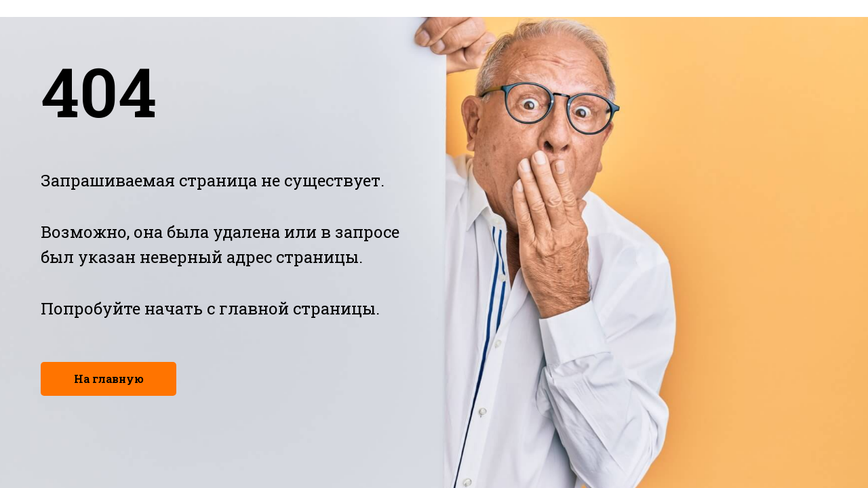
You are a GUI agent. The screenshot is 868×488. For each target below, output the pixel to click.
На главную (109, 379)
